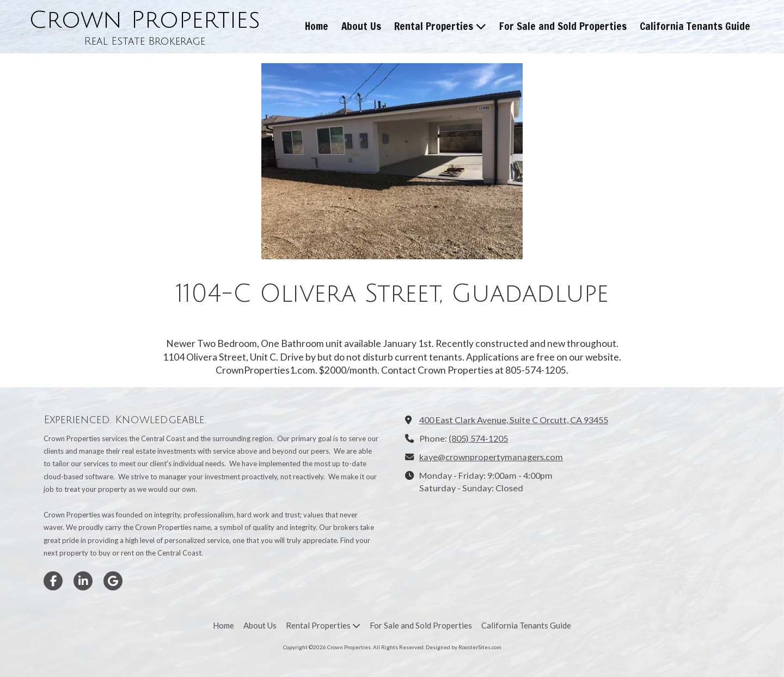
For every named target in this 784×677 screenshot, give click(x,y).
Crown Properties (145, 20)
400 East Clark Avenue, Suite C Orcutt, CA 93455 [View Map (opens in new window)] (514, 420)
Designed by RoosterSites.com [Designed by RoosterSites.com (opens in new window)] (464, 647)
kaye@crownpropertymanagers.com (491, 457)
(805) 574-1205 (478, 438)
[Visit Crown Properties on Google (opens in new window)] (113, 581)
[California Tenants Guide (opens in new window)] (695, 27)
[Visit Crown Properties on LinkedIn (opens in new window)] (83, 581)
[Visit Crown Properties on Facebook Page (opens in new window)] (53, 581)
